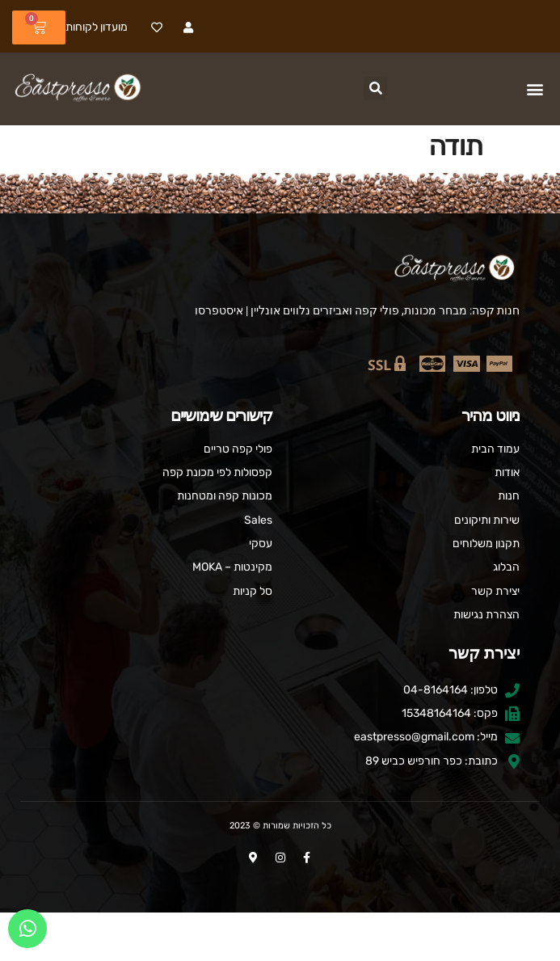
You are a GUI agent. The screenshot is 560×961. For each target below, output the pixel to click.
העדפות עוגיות (280, 936)
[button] (535, 89)
